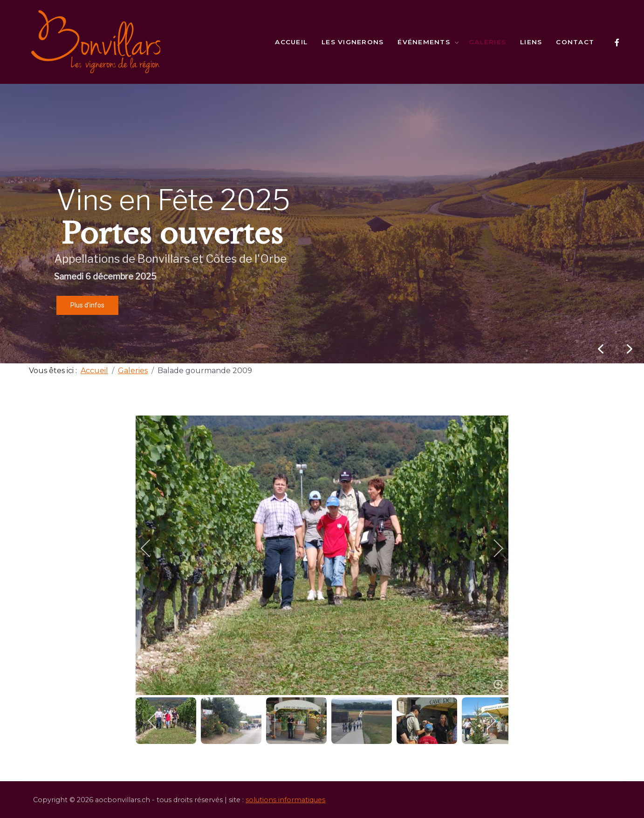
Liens (531, 42)
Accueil (291, 42)
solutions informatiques (285, 800)
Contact (575, 42)
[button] (630, 349)
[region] (322, 224)
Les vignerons (353, 42)
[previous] (152, 548)
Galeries (487, 42)
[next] (492, 548)
